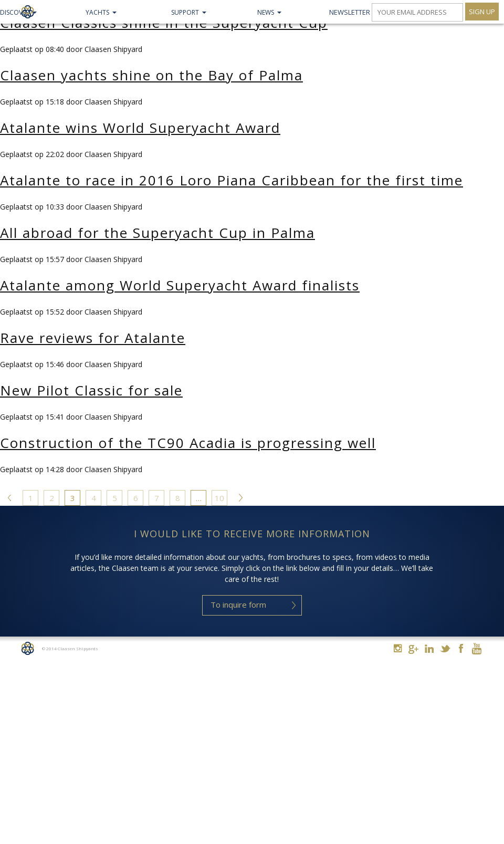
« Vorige (9, 499)
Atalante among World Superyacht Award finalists (180, 285)
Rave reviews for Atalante (93, 338)
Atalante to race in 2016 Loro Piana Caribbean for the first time (232, 180)
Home (28, 648)
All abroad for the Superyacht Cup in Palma (157, 233)
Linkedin (429, 648)
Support (185, 12)
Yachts (97, 12)
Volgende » (240, 499)
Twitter (445, 648)
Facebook (461, 648)
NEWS (266, 12)
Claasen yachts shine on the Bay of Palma (151, 75)
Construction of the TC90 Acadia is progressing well (188, 443)
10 (219, 498)
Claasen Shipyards (28, 12)
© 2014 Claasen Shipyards (70, 648)
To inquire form (238, 605)
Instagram (398, 648)
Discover (15, 12)
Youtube (476, 648)
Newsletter (350, 12)
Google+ (413, 649)
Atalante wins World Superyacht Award (140, 128)
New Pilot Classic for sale (91, 390)
